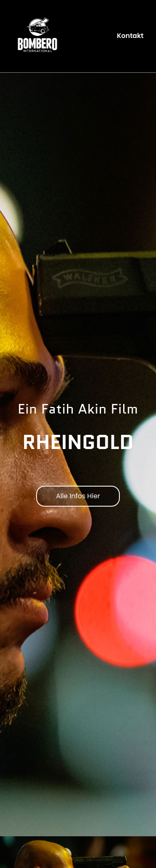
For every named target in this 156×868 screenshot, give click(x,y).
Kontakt (130, 36)
